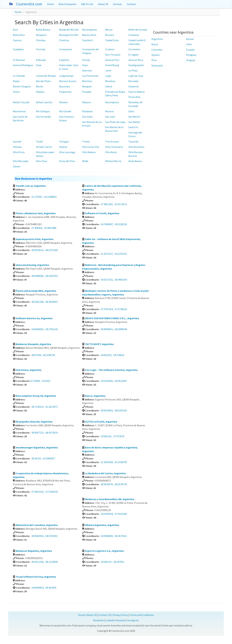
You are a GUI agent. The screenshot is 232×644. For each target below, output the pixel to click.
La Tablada (19, 76)
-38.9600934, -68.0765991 (44, 536)
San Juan (110, 117)
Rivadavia (87, 111)
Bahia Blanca (43, 30)
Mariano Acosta (68, 81)
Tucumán (133, 141)
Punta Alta (134, 97)
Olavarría (133, 86)
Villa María (111, 152)
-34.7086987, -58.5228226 (113, 224)
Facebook (98, 620)
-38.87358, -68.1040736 (43, 355)
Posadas (87, 92)
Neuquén (87, 86)
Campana (134, 35)
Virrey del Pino (67, 161)
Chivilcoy (64, 40)
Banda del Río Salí (69, 30)
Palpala (40, 92)
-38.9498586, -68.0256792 (44, 276)
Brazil (155, 44)
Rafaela (63, 102)
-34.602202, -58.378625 (112, 355)
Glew (39, 65)
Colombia (157, 50)
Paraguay (191, 55)
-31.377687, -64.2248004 (43, 197)
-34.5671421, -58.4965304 (113, 280)
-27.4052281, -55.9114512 (113, 204)
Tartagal (64, 141)
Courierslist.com (29, 4)
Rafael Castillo (44, 102)
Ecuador (191, 50)
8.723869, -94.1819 (40, 381)
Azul (15, 30)
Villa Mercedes (21, 161)
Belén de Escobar (138, 30)
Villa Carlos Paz (91, 147)
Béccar (109, 30)
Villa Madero (89, 152)
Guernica (87, 70)
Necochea (65, 86)
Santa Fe (133, 127)
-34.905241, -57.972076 (112, 436)
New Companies (68, 4)
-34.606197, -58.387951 (112, 562)
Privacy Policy (120, 615)
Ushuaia (17, 147)
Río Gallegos (43, 111)
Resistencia (19, 111)
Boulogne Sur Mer (69, 35)
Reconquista (112, 102)
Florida (86, 60)
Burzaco (110, 35)
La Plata (133, 70)
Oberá (109, 86)
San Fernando (43, 117)
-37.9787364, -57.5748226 (113, 309)
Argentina (157, 39)
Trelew (86, 141)
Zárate (17, 166)
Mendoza (110, 81)
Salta (131, 111)
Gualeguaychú (136, 65)
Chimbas (41, 40)
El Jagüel (133, 55)
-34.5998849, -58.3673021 (113, 536)
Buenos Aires (89, 35)
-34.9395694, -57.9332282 (113, 514)
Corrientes (134, 49)
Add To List (87, 4)
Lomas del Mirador (46, 76)
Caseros (17, 40)
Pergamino (65, 92)
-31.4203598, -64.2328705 (113, 462)
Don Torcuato (113, 55)
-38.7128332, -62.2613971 (44, 407)
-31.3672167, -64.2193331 (113, 254)
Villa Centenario (114, 147)
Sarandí (17, 141)
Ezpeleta (64, 60)
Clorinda (41, 49)
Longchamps (66, 76)
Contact (131, 4)
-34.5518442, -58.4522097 (113, 381)
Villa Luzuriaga (67, 152)
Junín (108, 70)
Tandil (39, 141)
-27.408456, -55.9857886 (43, 228)
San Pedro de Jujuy (115, 122)
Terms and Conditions (142, 615)
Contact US (105, 615)
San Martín (134, 117)
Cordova (110, 49)
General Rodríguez (23, 65)
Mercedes (134, 81)
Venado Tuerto (44, 147)
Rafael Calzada (21, 102)
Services (118, 4)
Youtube (121, 620)
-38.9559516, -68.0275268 (44, 250)
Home (50, 4)
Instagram (133, 620)
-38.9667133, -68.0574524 (44, 433)
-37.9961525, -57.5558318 (44, 492)
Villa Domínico (136, 147)
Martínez (87, 81)
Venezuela (157, 65)
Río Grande (65, 111)
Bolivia (190, 39)
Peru (154, 60)
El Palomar (19, 60)
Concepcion (66, 49)
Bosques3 (41, 35)
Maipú (16, 81)
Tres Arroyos (112, 141)
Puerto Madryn (137, 92)
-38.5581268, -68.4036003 (44, 302)
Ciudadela (18, 49)
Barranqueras (90, 30)
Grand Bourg (112, 65)
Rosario (109, 111)
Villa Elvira (19, 152)
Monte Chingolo (22, 86)
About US (103, 4)
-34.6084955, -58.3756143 (44, 329)
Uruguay (191, 60)
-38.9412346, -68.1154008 (44, 562)
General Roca (136, 60)
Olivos (16, 92)
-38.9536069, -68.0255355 (113, 410)
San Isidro (88, 117)
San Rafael (134, 122)
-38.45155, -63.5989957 (43, 458)
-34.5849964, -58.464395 (43, 588)
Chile (189, 44)
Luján (108, 76)
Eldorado (41, 60)
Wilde (85, 161)
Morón (40, 86)
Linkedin (110, 620)
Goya (85, 65)
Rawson (87, 102)
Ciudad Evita (112, 40)
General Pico (112, 60)
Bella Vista (19, 35)
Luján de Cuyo (136, 76)
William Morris (113, 161)
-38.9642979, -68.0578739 (113, 484)
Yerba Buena (135, 161)
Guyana (155, 55)
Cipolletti (88, 40)
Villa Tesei (41, 161)
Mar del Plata (43, 81)
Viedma (63, 147)
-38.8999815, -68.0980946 (113, 329)
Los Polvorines (90, 76)
